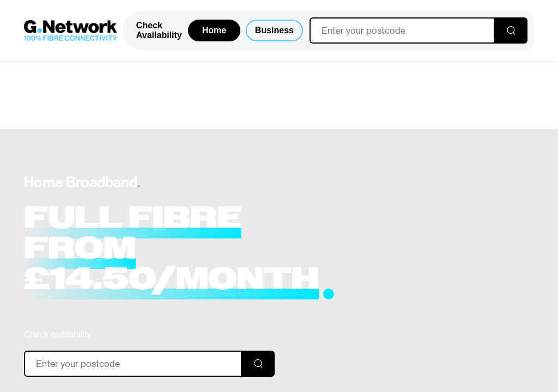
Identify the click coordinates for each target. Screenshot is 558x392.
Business (274, 30)
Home (214, 30)
